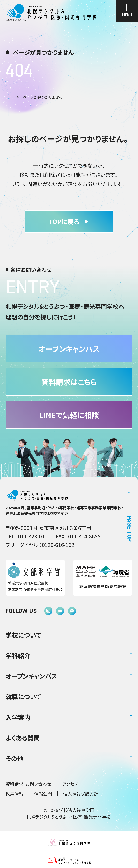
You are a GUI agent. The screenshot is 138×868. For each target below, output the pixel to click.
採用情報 (14, 794)
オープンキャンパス (31, 676)
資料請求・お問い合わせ (28, 784)
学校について (23, 635)
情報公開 (43, 794)
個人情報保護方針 (81, 794)
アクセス (70, 784)
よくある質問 (23, 738)
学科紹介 (18, 655)
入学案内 (18, 717)
